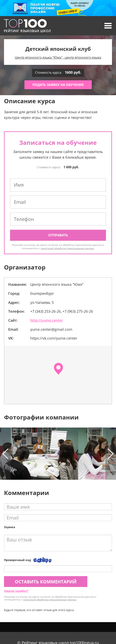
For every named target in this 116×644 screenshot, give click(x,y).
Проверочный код (17, 560)
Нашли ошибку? (16, 591)
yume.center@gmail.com (51, 329)
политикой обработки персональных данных (67, 248)
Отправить (58, 235)
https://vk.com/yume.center (54, 338)
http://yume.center (47, 320)
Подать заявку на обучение (58, 85)
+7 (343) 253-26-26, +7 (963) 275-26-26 (62, 311)
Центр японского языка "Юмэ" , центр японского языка (58, 57)
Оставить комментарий (46, 582)
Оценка (10, 527)
